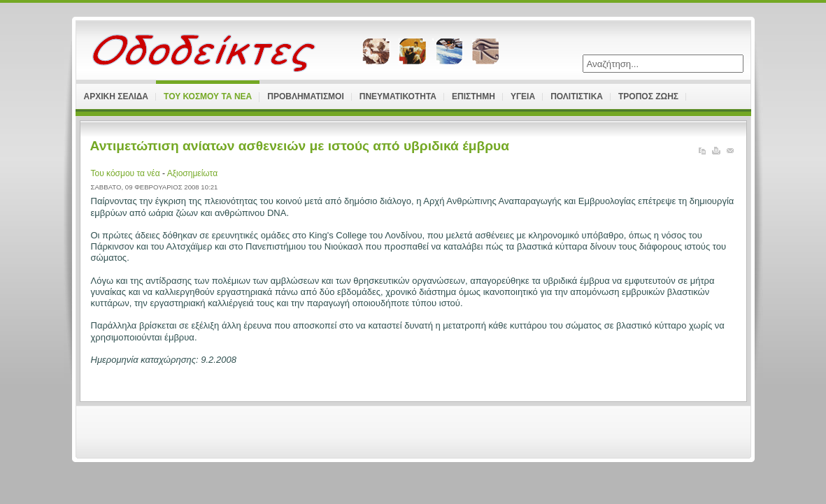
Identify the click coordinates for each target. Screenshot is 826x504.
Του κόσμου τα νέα (127, 173)
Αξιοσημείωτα (192, 173)
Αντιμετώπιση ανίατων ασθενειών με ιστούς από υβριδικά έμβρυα (300, 146)
